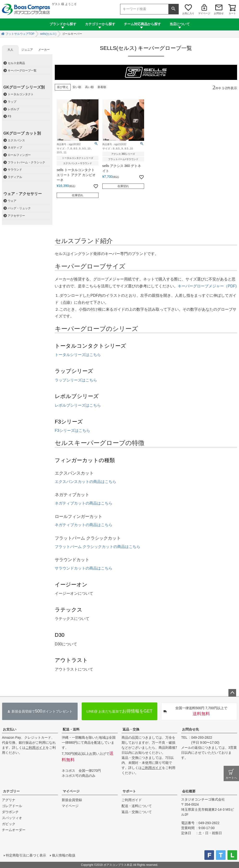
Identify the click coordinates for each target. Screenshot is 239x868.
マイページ (204, 13)
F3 (9, 116)
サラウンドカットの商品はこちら (84, 568)
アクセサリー (16, 216)
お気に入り (188, 13)
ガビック (9, 824)
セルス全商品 (16, 63)
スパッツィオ (12, 818)
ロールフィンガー (19, 155)
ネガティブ (15, 148)
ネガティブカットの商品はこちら (84, 503)
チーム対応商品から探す (142, 24)
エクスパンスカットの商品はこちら (86, 482)
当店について (180, 24)
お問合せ (219, 13)
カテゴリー (11, 791)
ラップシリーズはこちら (76, 380)
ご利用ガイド (36, 748)
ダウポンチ (10, 812)
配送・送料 (71, 729)
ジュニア (27, 50)
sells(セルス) (48, 34)
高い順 (89, 87)
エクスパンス (16, 140)
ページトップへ (232, 693)
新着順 (102, 87)
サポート (129, 791)
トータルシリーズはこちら (78, 355)
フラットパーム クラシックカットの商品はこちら (98, 547)
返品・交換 (131, 729)
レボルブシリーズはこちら (78, 405)
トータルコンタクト (21, 94)
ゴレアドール (12, 806)
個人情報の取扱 (64, 855)
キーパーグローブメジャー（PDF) (207, 286)
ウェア (12, 201)
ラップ (12, 102)
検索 (173, 9)
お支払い (10, 729)
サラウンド (15, 170)
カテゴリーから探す (100, 24)
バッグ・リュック (19, 208)
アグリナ (9, 800)
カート (232, 13)
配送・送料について (137, 806)
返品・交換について (137, 812)
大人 (10, 50)
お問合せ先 (190, 729)
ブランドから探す (63, 24)
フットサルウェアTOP (20, 34)
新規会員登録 (72, 800)
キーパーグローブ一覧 (22, 71)
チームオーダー (14, 830)
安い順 (77, 87)
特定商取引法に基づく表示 (26, 855)
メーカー (44, 50)
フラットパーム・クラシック (26, 162)
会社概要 (189, 791)
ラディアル (15, 177)
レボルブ (13, 109)
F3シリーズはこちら (72, 431)
